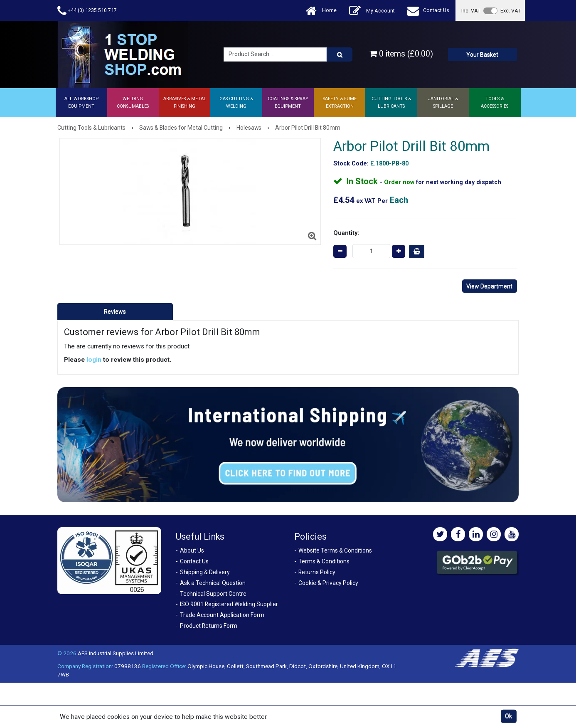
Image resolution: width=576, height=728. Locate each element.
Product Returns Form (209, 626)
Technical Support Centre (213, 594)
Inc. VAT (471, 11)
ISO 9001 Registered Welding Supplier (229, 604)
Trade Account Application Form (222, 615)
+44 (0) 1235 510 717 (87, 11)
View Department (489, 286)
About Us (192, 550)
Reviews (115, 311)
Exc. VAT (511, 11)
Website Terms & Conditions (335, 550)
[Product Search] (340, 54)
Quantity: (346, 233)
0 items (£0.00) (401, 54)
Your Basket (482, 54)
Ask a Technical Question (213, 583)
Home (321, 11)
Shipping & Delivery (205, 572)
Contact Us (428, 11)
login (94, 360)
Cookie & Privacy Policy (328, 583)
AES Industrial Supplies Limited (116, 653)
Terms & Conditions (324, 561)
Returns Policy (317, 572)
